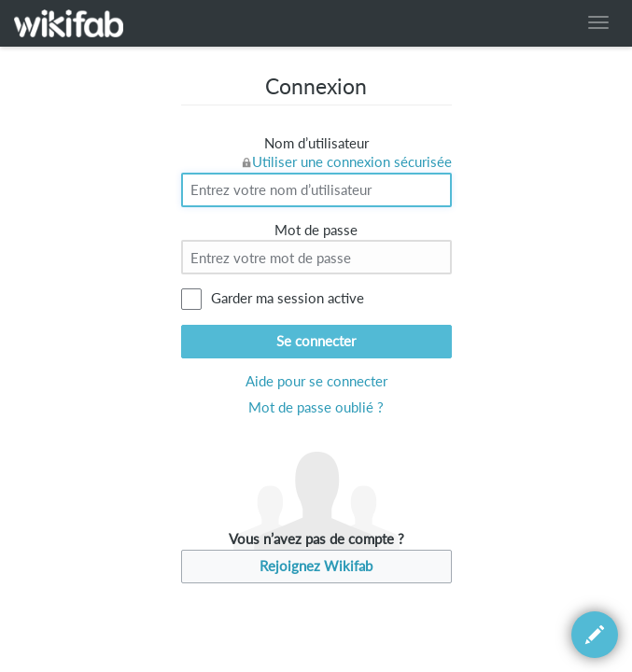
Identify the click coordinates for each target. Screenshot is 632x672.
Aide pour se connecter (316, 381)
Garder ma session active (288, 298)
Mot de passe (316, 230)
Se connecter (316, 341)
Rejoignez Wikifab (316, 566)
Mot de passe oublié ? (316, 407)
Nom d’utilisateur (316, 143)
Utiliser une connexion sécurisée (352, 162)
